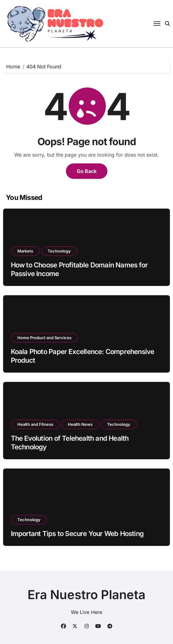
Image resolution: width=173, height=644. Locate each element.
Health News (80, 424)
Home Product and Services (44, 338)
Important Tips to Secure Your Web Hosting (77, 534)
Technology (59, 251)
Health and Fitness (35, 424)
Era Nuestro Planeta (86, 595)
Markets (25, 251)
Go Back (87, 171)
